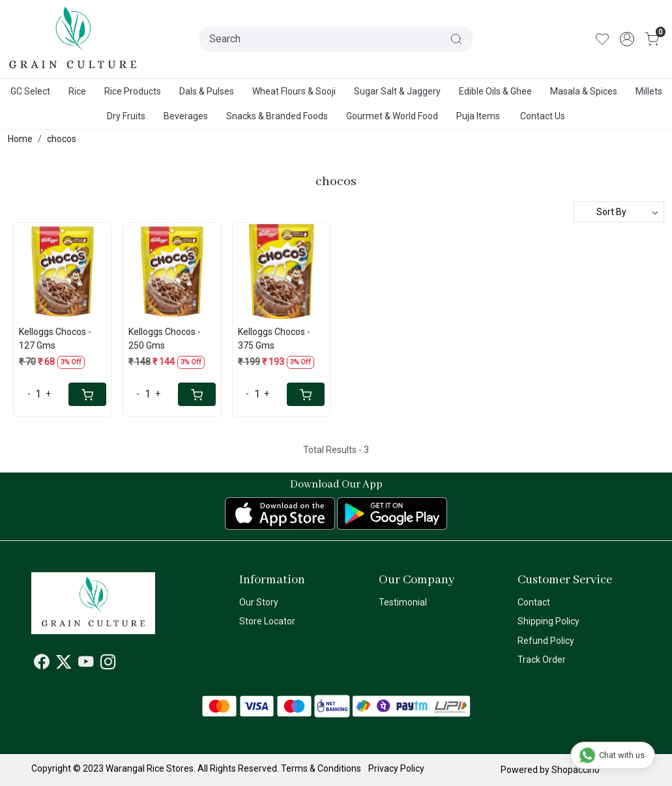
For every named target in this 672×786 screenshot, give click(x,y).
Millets (649, 91)
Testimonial (403, 602)
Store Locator (267, 621)
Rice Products (133, 91)
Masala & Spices (584, 91)
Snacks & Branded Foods (277, 116)
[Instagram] (108, 664)
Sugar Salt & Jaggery (397, 91)
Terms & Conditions (321, 768)
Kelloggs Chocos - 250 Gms (165, 339)
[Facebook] (41, 664)
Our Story (259, 602)
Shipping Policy (548, 621)
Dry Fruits (126, 116)
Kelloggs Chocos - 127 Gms (55, 339)
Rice (77, 91)
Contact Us (543, 116)
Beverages (186, 116)
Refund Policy (546, 641)
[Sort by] (619, 212)
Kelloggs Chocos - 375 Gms (274, 339)
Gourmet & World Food (392, 116)
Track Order (542, 660)
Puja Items (478, 116)
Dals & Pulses (207, 91)
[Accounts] (627, 39)
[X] (64, 664)
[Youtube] (86, 664)
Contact (534, 602)
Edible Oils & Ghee (495, 91)
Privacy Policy (396, 768)
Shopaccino (576, 770)
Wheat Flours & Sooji (294, 91)
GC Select (30, 91)
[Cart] (87, 394)
